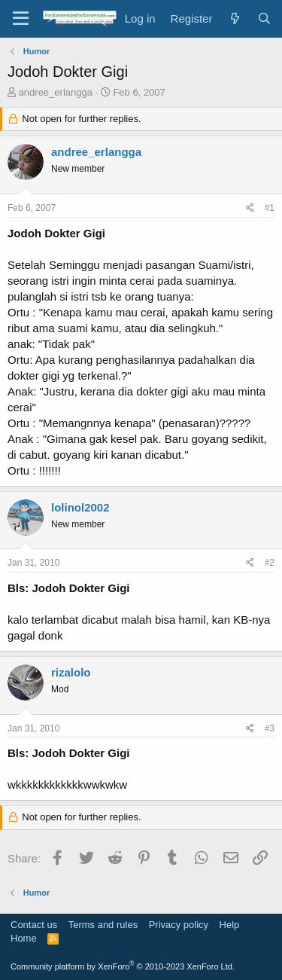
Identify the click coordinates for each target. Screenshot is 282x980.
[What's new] (234, 18)
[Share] (250, 208)
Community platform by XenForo (123, 966)
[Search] (264, 18)
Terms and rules (103, 925)
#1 (270, 208)
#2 (270, 563)
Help (230, 925)
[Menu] (21, 19)
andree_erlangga (56, 92)
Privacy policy (179, 925)
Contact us (34, 925)
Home (24, 938)
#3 (270, 728)
